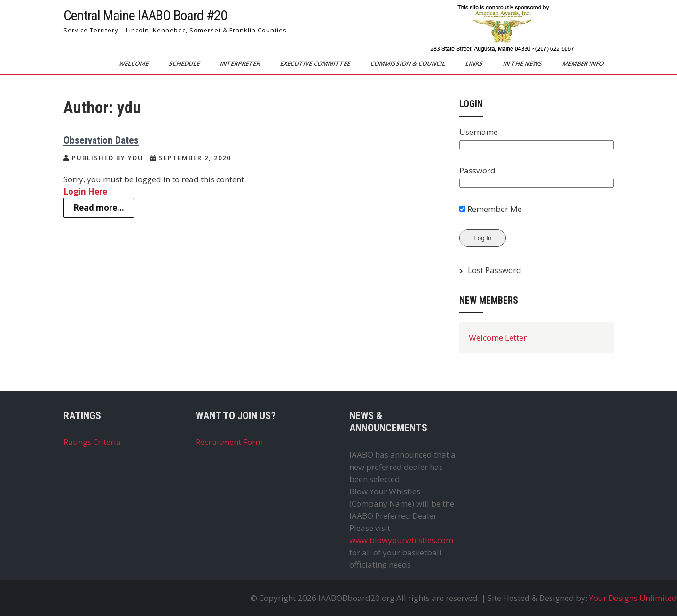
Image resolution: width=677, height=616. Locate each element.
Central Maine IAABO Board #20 (145, 15)
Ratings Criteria (92, 442)
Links (475, 63)
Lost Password (495, 270)
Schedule (185, 63)
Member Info (584, 63)
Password (477, 170)
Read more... (99, 207)
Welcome (134, 63)
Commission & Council (409, 63)
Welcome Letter (498, 338)
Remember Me (491, 209)
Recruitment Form (229, 442)
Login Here (85, 191)
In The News (523, 63)
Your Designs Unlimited (633, 598)
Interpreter (241, 63)
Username (479, 132)
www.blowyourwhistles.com (401, 540)
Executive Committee (316, 63)
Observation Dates (101, 140)
